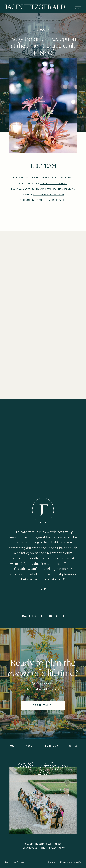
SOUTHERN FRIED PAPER (52, 200)
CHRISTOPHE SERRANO (53, 183)
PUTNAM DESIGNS (64, 189)
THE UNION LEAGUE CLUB (49, 194)
